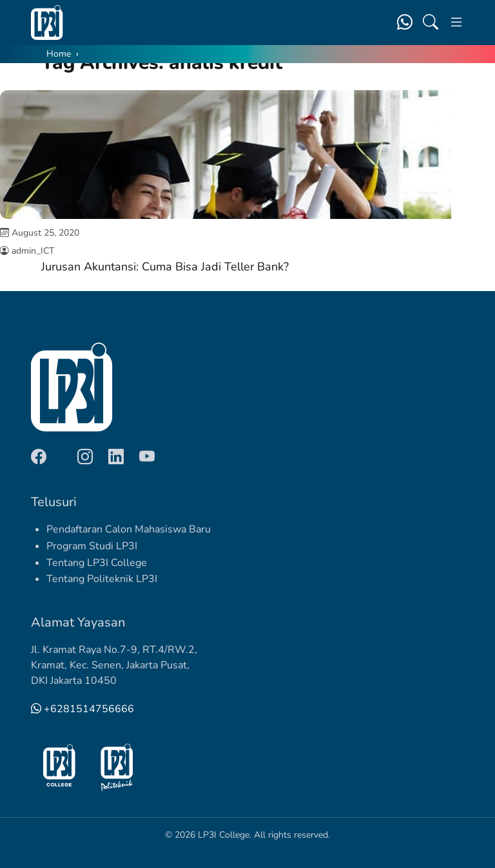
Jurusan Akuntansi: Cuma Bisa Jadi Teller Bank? (165, 267)
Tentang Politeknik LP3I (102, 579)
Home (59, 54)
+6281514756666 (82, 709)
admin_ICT (33, 251)
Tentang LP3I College (97, 563)
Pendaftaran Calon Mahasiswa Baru (129, 529)
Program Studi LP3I (92, 546)
